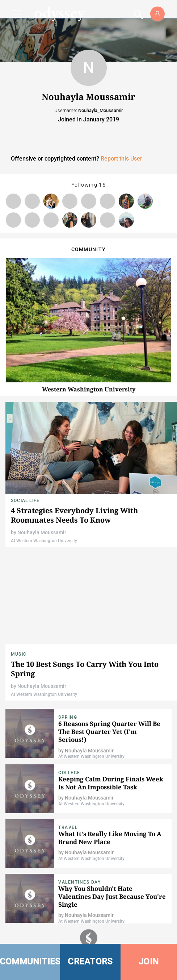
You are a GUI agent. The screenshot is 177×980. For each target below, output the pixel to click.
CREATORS (90, 962)
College (69, 773)
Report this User (121, 159)
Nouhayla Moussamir (42, 532)
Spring (68, 717)
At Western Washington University (44, 541)
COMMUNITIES (30, 962)
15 (102, 185)
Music (19, 654)
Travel (68, 827)
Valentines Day (79, 882)
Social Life (25, 501)
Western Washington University (89, 389)
